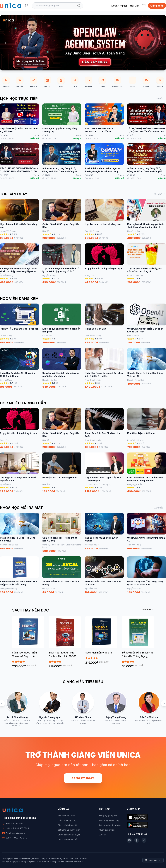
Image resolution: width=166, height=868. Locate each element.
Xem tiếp (160, 99)
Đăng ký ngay (83, 778)
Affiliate (103, 835)
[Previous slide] (5, 43)
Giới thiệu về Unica (67, 816)
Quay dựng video (107, 830)
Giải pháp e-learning (109, 820)
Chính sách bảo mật (67, 825)
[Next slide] (161, 43)
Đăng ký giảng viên (108, 816)
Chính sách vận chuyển (69, 835)
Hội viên (135, 6)
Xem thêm (148, 609)
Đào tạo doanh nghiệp (110, 825)
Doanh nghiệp (119, 6)
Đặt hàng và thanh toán (69, 830)
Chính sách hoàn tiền (68, 839)
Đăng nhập (157, 6)
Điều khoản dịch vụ (67, 820)
